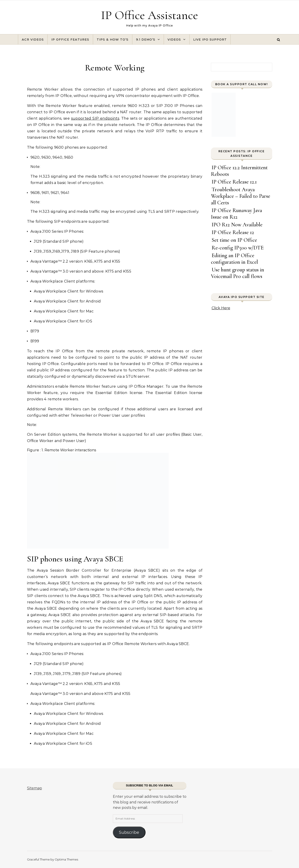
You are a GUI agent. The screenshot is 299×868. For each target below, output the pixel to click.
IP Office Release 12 (233, 232)
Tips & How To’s (113, 39)
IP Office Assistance (149, 15)
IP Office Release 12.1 (234, 182)
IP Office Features (70, 39)
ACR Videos (33, 39)
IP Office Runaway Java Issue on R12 (236, 214)
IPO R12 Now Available (237, 225)
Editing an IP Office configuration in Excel (234, 259)
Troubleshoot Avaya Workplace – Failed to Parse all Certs (241, 196)
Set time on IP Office (234, 240)
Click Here (221, 308)
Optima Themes (66, 859)
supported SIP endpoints (95, 118)
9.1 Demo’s (146, 39)
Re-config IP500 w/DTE (238, 248)
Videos (174, 39)
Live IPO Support (210, 39)
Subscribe (129, 832)
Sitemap (35, 788)
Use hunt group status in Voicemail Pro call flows (237, 273)
